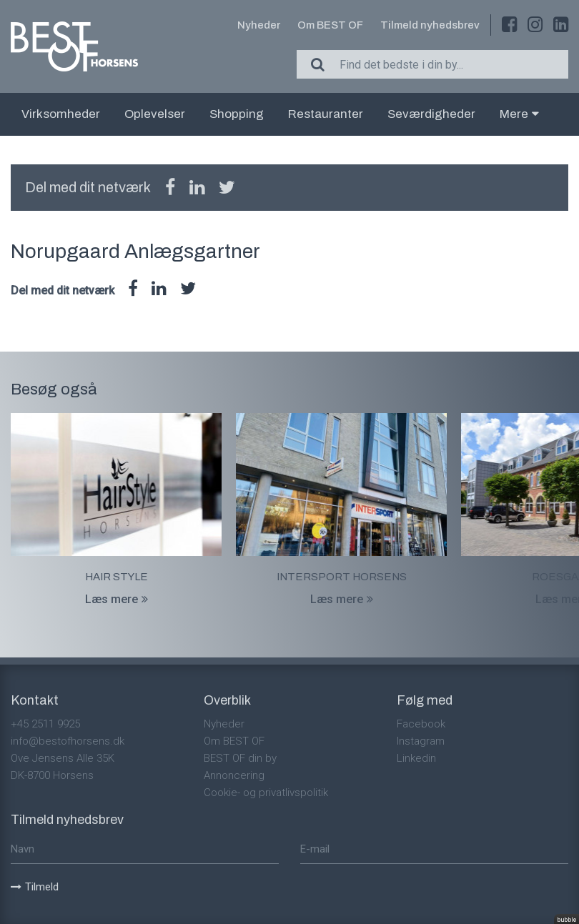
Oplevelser (155, 114)
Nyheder (259, 25)
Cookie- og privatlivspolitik (266, 793)
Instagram (421, 741)
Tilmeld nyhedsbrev (430, 25)
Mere (519, 114)
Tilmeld (35, 887)
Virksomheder (61, 114)
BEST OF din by (240, 758)
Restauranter (326, 114)
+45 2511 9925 (45, 724)
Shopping (237, 114)
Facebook (421, 724)
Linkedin (416, 758)
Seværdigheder (431, 114)
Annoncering (234, 775)
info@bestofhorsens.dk (68, 741)
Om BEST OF (330, 25)
